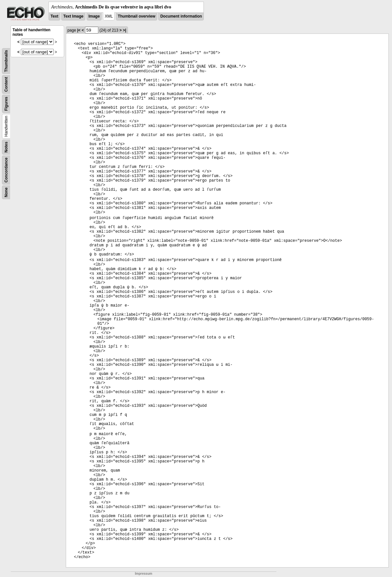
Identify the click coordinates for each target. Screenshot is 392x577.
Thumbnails (6, 61)
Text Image (73, 16)
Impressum (143, 574)
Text (54, 16)
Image (94, 16)
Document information (181, 16)
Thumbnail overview (137, 16)
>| (124, 30)
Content (6, 84)
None (6, 192)
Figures (6, 104)
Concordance (6, 170)
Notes (6, 147)
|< (79, 30)
